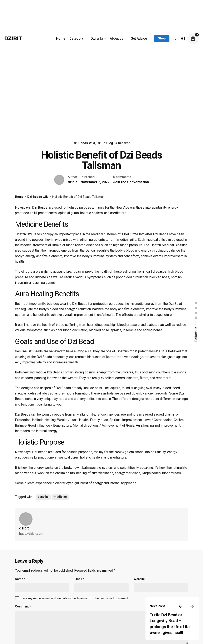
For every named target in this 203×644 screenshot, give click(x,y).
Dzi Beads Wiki (84, 143)
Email (79, 579)
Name (20, 579)
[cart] (193, 39)
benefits (43, 497)
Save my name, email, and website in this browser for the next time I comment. (75, 598)
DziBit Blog (105, 143)
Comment (23, 607)
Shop (162, 38)
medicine (60, 497)
